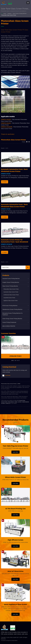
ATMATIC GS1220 (6, 119)
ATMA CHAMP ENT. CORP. (16, 637)
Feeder (16, 402)
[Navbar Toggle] (28, 3)
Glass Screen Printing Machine (20, 13)
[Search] (13, 267)
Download (6, 375)
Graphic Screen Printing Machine (11, 282)
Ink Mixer (3, 403)
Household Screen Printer (9, 298)
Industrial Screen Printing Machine (11, 279)
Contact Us (8, 403)
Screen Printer (22, 400)
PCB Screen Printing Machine (10, 306)
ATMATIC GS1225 (6, 123)
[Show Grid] (27, 142)
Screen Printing (4, 402)
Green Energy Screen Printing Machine (12, 319)
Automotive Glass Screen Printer (11, 292)
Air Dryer (20, 402)
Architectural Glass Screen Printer (11, 295)
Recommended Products (15, 420)
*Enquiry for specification (8, 134)
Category (9, 13)
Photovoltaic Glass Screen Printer (9, 15)
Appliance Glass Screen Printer (11, 301)
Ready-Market (15, 641)
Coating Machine (26, 402)
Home (5, 13)
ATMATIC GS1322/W (7, 127)
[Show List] (29, 142)
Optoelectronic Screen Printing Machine (12, 309)
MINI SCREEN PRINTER (9, 326)
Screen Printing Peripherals (9, 322)
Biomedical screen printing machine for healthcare (13, 314)
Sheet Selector (11, 402)
